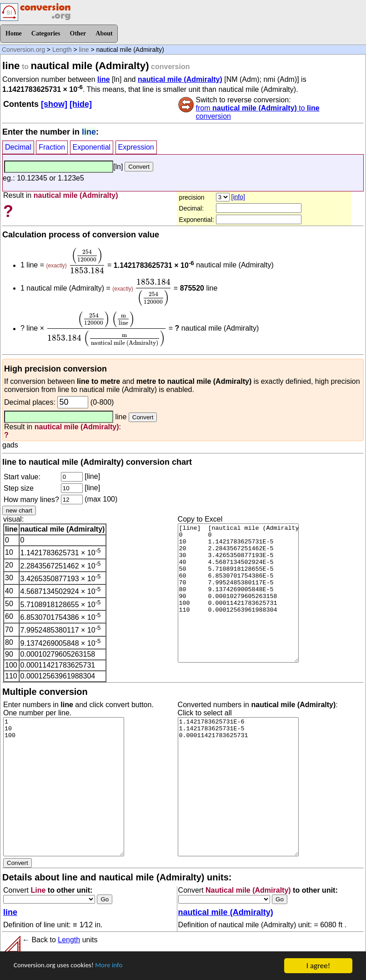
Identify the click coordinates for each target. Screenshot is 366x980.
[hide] (81, 104)
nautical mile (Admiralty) (180, 79)
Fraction (52, 147)
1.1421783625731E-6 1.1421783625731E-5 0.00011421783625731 (238, 787)
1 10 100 (64, 787)
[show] (54, 104)
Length (62, 50)
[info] (238, 197)
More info (121, 967)
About (104, 33)
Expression (136, 147)
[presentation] (87, 261)
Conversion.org (23, 50)
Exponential (92, 147)
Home (14, 33)
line (84, 50)
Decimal (18, 147)
